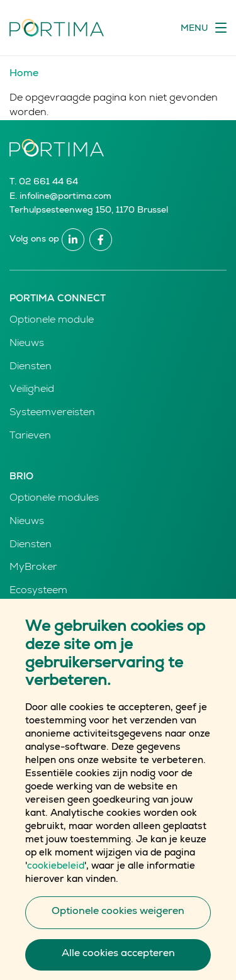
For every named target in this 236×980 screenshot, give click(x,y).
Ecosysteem (38, 591)
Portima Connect (58, 299)
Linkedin (73, 240)
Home (24, 74)
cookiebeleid (56, 895)
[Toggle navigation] (204, 28)
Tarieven (30, 437)
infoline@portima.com (65, 197)
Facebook (101, 240)
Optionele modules (54, 499)
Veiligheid (32, 390)
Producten (35, 615)
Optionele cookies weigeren (118, 941)
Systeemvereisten (52, 413)
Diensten (31, 367)
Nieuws (27, 344)
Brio (21, 477)
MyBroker (33, 568)
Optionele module (52, 321)
